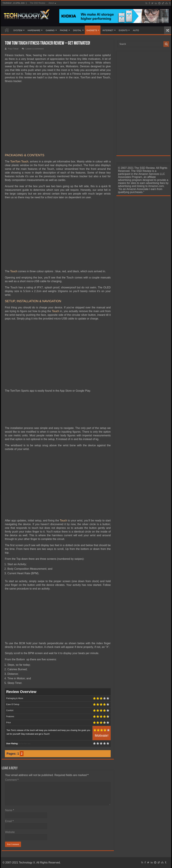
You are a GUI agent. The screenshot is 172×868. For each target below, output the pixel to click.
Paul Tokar (13, 49)
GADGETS (92, 30)
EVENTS (123, 30)
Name (9, 810)
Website (10, 832)
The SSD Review (37, 3)
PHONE (64, 30)
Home (7, 30)
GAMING (50, 30)
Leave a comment (35, 49)
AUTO (136, 30)
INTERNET (108, 30)
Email (9, 821)
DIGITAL (77, 30)
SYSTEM (18, 30)
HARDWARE (34, 30)
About (51, 3)
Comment (12, 780)
